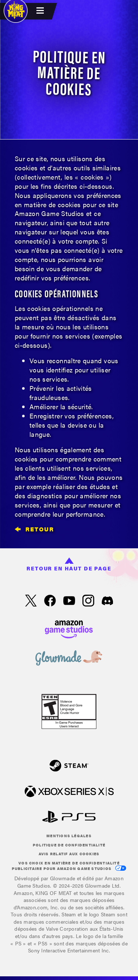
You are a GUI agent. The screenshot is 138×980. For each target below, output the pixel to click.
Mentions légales (69, 836)
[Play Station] (69, 818)
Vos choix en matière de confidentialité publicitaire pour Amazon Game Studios (69, 866)
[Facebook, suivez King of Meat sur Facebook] (50, 601)
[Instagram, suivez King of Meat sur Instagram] (88, 601)
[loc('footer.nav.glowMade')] (69, 659)
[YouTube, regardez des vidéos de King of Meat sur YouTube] (69, 601)
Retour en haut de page (69, 565)
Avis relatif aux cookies (69, 854)
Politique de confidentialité (69, 845)
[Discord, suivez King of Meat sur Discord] (107, 602)
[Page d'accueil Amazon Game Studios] (69, 628)
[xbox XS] (69, 792)
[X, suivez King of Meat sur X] (31, 601)
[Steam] (69, 766)
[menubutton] (41, 11)
